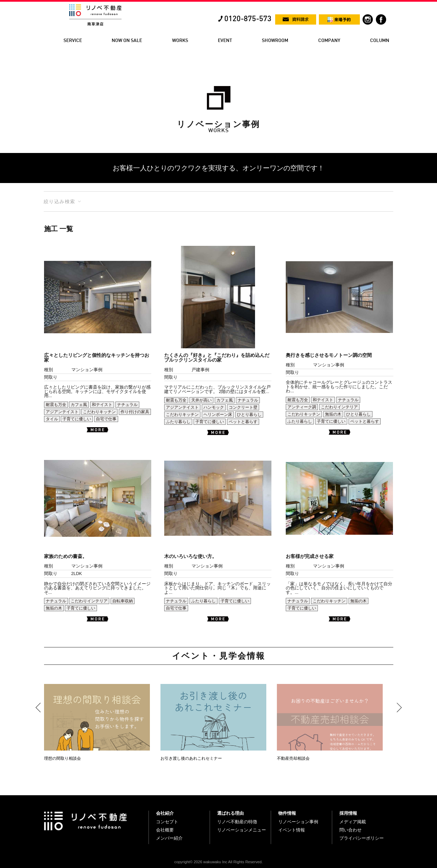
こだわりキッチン (99, 412)
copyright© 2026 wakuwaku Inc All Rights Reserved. (219, 862)
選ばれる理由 (230, 813)
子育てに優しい (77, 419)
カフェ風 (79, 405)
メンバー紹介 (169, 838)
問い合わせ (350, 830)
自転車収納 (123, 601)
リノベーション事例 (298, 822)
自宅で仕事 (106, 419)
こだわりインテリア (339, 407)
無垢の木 (333, 414)
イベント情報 (292, 830)
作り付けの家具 (135, 412)
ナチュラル (127, 405)
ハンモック (214, 407)
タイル (52, 419)
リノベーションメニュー (242, 830)
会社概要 (165, 830)
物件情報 (287, 813)
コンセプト (167, 822)
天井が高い (201, 400)
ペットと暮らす (243, 422)
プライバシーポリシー (362, 838)
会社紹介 (165, 813)
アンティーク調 (302, 407)
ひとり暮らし (249, 415)
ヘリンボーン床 (218, 415)
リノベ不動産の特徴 (237, 822)
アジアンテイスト (62, 412)
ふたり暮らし (178, 422)
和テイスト (102, 405)
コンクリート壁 (243, 407)
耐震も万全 (56, 405)
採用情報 (348, 813)
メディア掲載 (353, 822)
